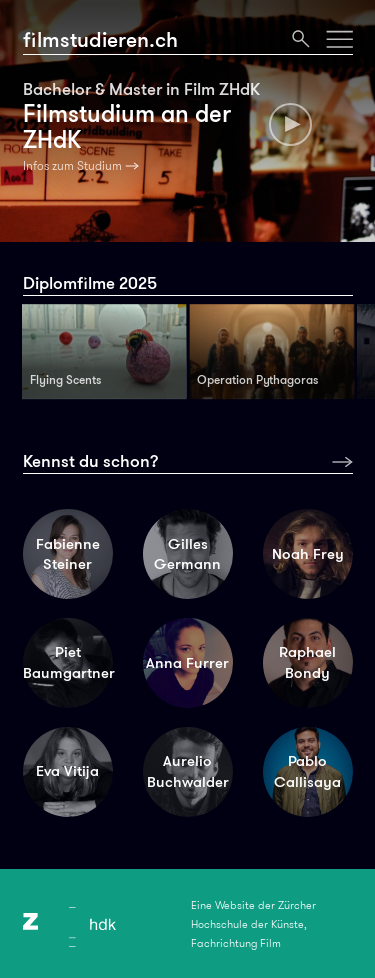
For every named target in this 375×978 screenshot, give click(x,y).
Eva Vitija (67, 771)
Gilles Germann (187, 554)
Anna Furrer (187, 663)
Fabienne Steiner (68, 554)
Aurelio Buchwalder (188, 771)
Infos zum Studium (72, 166)
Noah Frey (308, 554)
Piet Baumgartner (68, 662)
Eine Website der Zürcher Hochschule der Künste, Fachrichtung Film (253, 924)
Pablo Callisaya (307, 771)
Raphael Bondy (307, 662)
